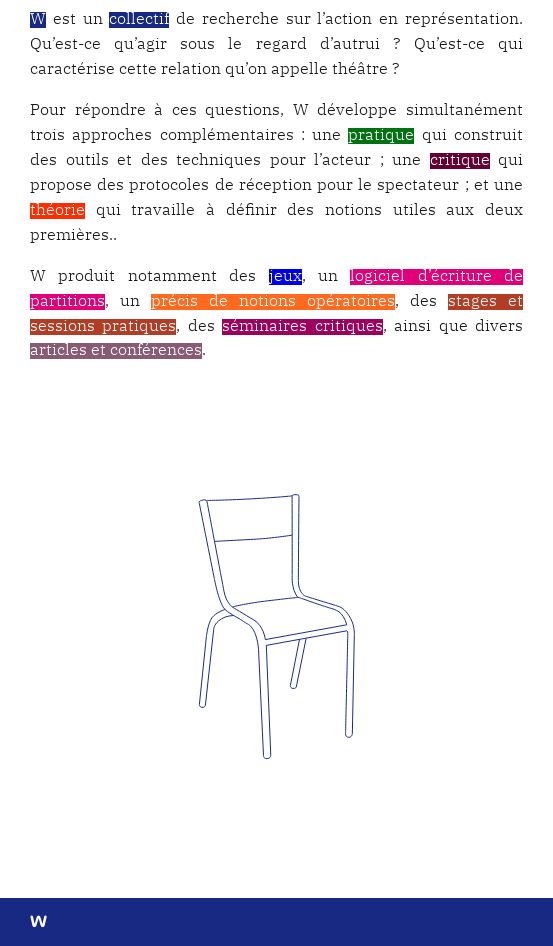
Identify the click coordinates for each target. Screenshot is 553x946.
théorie (57, 211)
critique (460, 161)
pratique (381, 136)
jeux (285, 277)
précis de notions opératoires (273, 302)
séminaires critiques (302, 327)
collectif (139, 20)
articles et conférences (116, 351)
